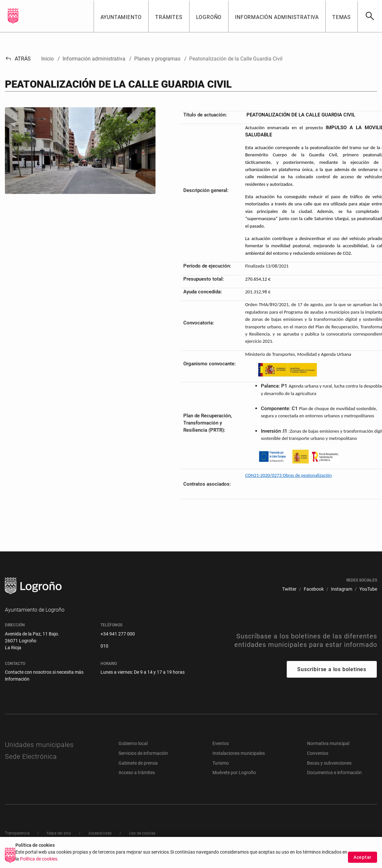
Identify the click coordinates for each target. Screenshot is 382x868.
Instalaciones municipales (239, 753)
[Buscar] (370, 16)
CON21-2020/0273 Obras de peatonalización (289, 475)
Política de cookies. (39, 859)
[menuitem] (289, 589)
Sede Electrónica (31, 756)
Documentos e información (334, 773)
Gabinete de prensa (138, 763)
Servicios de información (143, 753)
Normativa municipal (328, 743)
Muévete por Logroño (234, 773)
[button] (121, 16)
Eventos (221, 743)
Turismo (221, 763)
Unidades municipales (39, 745)
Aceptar (363, 857)
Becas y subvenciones (329, 763)
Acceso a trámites (137, 773)
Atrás (18, 59)
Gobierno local (133, 743)
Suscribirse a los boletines (332, 669)
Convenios (318, 753)
